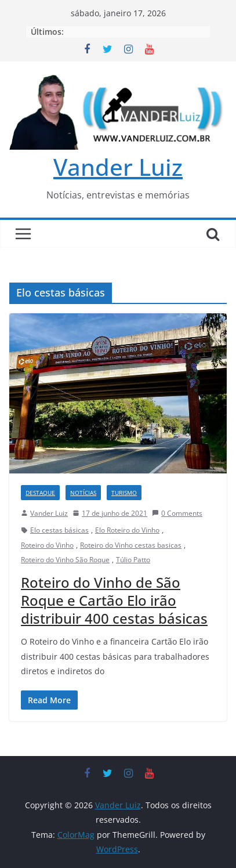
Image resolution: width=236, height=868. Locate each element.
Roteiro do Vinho (47, 545)
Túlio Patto (133, 560)
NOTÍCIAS (83, 493)
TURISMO (124, 493)
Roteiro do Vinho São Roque (65, 560)
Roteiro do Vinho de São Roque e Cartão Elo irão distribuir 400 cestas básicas (114, 600)
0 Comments (177, 513)
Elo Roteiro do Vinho (127, 530)
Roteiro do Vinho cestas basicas (131, 545)
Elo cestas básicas (59, 530)
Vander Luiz (118, 167)
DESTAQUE (40, 493)
